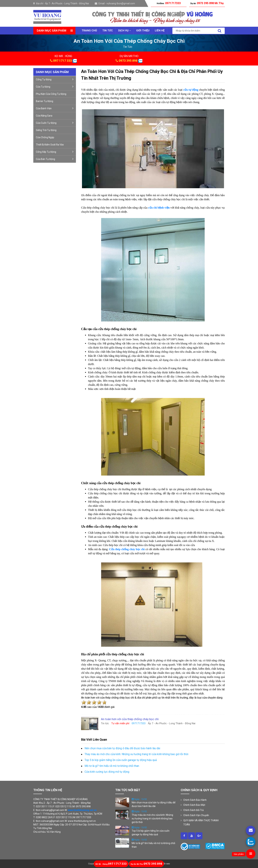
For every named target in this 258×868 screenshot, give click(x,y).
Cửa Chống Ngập (45, 137)
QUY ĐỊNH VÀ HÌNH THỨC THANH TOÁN (201, 822)
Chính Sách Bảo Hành (195, 800)
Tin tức (108, 31)
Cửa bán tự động (55, 159)
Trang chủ (89, 31)
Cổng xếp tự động (55, 152)
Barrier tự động (45, 101)
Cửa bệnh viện (55, 108)
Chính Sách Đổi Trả (193, 810)
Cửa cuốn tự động (55, 123)
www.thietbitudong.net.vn (82, 810)
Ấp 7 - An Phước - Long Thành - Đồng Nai (67, 3)
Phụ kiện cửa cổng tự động (51, 94)
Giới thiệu (143, 31)
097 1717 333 (62, 61)
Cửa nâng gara (44, 116)
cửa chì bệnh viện (159, 208)
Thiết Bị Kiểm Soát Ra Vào (50, 145)
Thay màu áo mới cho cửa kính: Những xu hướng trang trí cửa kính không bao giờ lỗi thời (152, 819)
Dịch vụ (125, 31)
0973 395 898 (128, 61)
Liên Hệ (160, 31)
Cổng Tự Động (55, 79)
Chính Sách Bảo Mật (194, 805)
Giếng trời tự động (46, 130)
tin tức (128, 47)
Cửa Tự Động (55, 87)
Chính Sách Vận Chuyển (196, 815)
